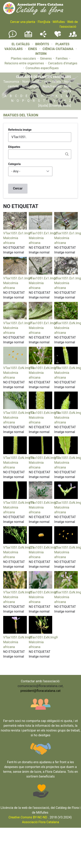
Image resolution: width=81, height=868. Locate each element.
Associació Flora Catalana (40, 822)
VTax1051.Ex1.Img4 (17, 278)
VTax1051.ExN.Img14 (44, 413)
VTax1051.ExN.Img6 (43, 592)
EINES (33, 49)
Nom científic (32, 82)
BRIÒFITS (42, 44)
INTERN (41, 54)
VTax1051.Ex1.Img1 (17, 233)
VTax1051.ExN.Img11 (44, 368)
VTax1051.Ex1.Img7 (17, 323)
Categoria (14, 164)
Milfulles (59, 22)
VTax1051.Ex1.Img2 (43, 233)
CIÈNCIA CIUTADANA (58, 49)
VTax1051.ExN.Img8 (18, 637)
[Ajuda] (43, 106)
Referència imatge (20, 130)
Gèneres (46, 58)
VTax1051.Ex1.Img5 (43, 278)
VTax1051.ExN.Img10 (19, 368)
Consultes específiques (42, 68)
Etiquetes (14, 147)
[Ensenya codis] (59, 106)
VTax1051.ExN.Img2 (43, 503)
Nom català (53, 82)
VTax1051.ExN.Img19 (19, 503)
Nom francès (52, 86)
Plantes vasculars (23, 58)
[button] (15, 228)
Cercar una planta (23, 22)
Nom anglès (31, 86)
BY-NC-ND (28, 817)
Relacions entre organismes (24, 63)
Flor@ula (44, 22)
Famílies (62, 58)
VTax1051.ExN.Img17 (44, 458)
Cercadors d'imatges (63, 63)
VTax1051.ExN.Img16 (19, 458)
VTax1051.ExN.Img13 (19, 413)
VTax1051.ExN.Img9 (43, 637)
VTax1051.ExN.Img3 (43, 547)
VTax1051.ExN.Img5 (18, 592)
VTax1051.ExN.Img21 (19, 547)
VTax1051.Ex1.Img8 (43, 323)
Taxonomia (11, 82)
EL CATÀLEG (21, 44)
